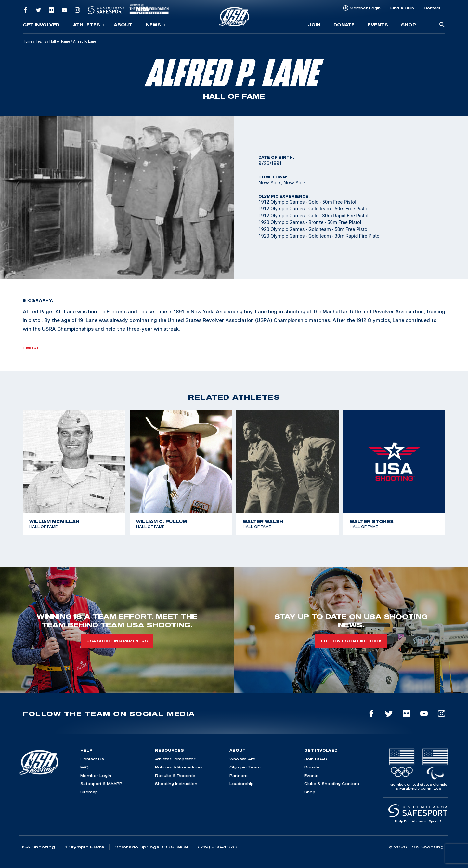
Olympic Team (245, 767)
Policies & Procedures (179, 767)
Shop (409, 25)
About (125, 25)
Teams (41, 41)
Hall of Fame (60, 41)
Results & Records (175, 775)
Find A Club (402, 8)
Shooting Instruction (176, 784)
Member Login (365, 8)
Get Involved (44, 25)
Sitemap (89, 792)
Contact (432, 8)
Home (27, 41)
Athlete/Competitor (175, 759)
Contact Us (92, 759)
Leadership (241, 784)
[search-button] (442, 25)
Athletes (89, 25)
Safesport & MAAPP (101, 784)
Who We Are (242, 759)
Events (378, 25)
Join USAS (316, 759)
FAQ (84, 767)
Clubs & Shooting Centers (332, 784)
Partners (239, 775)
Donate (344, 25)
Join (314, 25)
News (156, 25)
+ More (31, 348)
